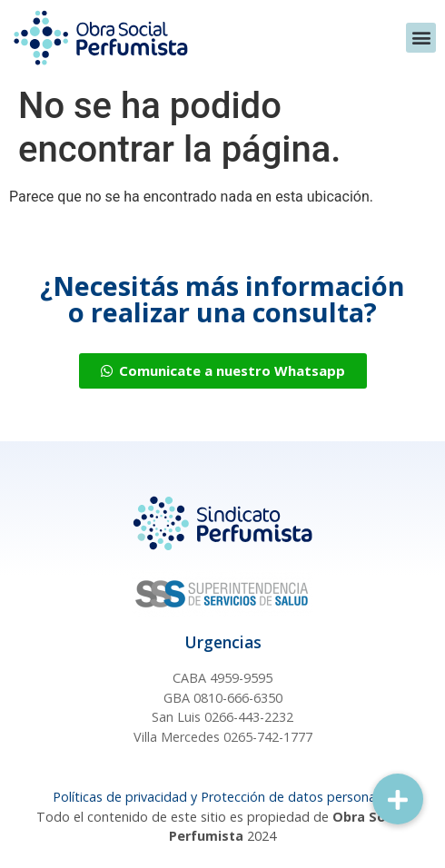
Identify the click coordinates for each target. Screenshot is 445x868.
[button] (421, 38)
